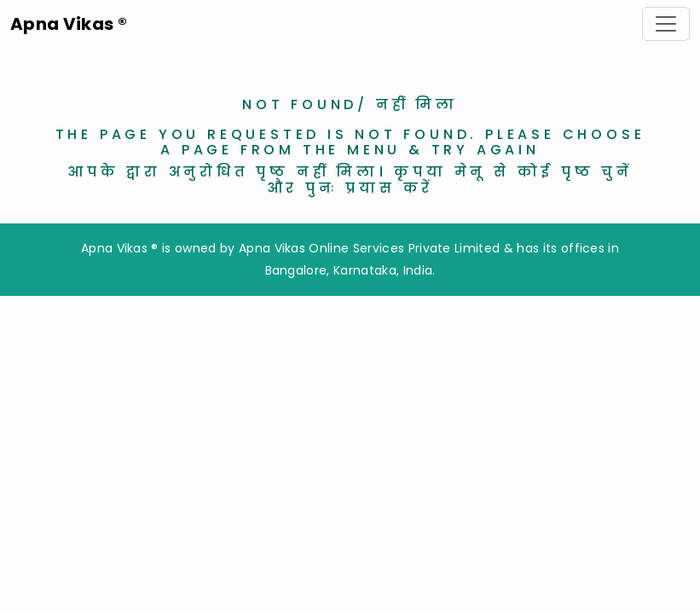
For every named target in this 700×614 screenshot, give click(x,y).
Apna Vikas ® (69, 24)
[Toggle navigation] (666, 24)
